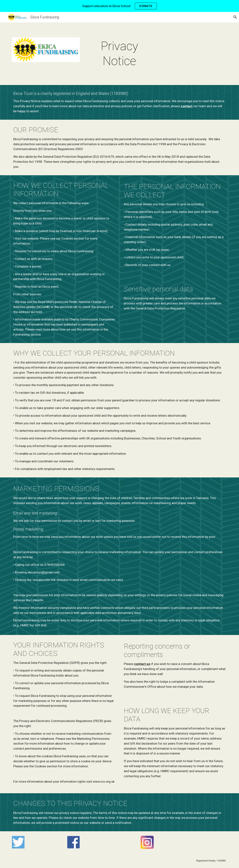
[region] (119, 6)
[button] (235, 17)
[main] (119, 54)
